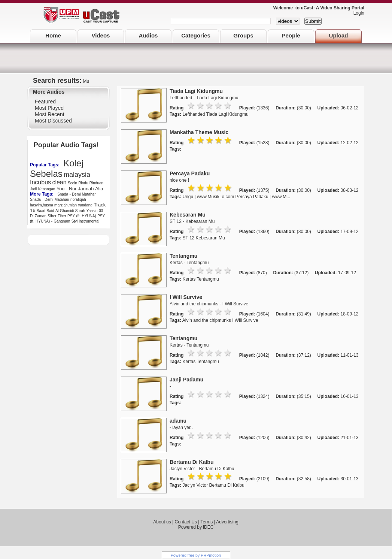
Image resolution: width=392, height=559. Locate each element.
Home (53, 35)
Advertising (227, 522)
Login (357, 13)
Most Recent (50, 114)
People (291, 35)
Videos (101, 35)
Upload (339, 35)
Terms (206, 522)
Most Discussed (53, 121)
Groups (243, 35)
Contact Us (186, 522)
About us (162, 522)
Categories (196, 35)
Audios (148, 35)
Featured (45, 102)
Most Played (49, 108)
